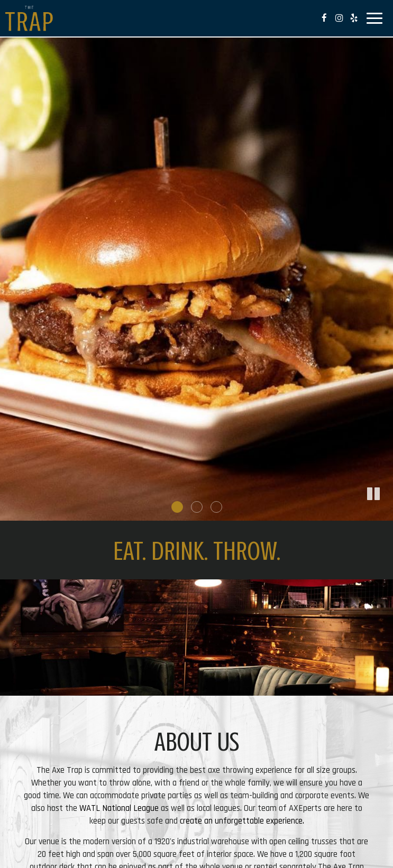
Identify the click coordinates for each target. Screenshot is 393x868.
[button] (385, 513)
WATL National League (119, 808)
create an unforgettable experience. (242, 821)
